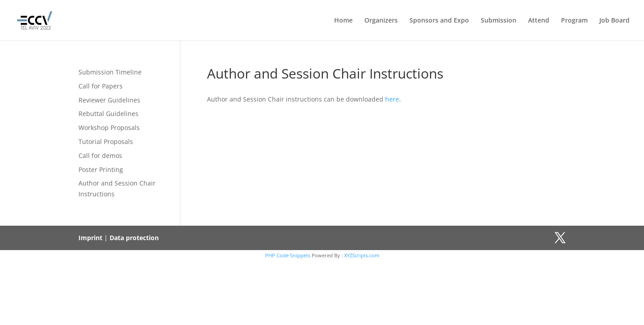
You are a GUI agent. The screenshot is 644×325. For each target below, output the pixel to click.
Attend (539, 21)
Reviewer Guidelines (109, 100)
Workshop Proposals (109, 128)
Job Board (614, 21)
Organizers (381, 21)
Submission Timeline (110, 72)
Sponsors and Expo (439, 21)
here (392, 99)
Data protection (134, 238)
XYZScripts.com (362, 255)
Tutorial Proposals (106, 142)
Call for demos (100, 156)
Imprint (90, 238)
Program (574, 21)
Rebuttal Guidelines (108, 114)
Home (343, 21)
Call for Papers (101, 86)
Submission (499, 21)
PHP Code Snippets (288, 255)
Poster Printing (101, 169)
